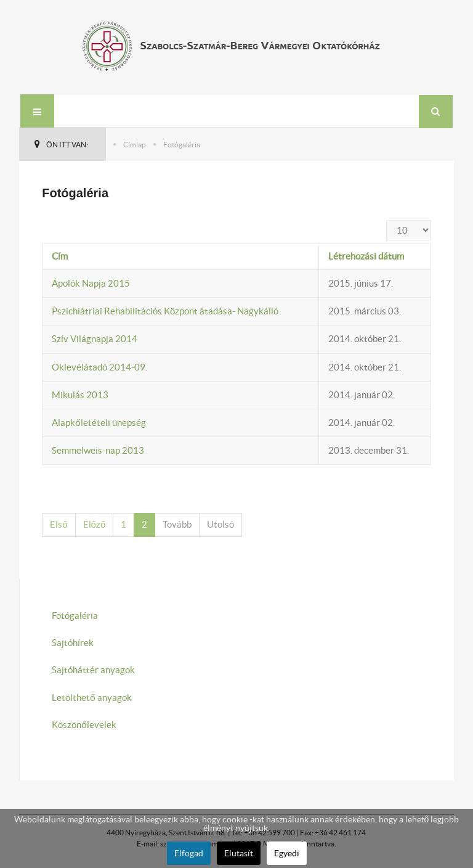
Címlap (135, 145)
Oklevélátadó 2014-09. (99, 367)
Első (59, 524)
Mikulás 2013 (80, 395)
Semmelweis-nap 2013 (98, 450)
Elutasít (239, 853)
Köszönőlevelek (84, 725)
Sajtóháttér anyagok (93, 670)
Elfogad (189, 853)
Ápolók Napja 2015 (91, 283)
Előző (95, 524)
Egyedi (287, 853)
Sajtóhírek (73, 643)
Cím (60, 256)
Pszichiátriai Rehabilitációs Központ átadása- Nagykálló (165, 311)
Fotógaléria (75, 616)
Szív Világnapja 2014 (95, 339)
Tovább (177, 524)
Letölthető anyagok (91, 698)
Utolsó (220, 524)
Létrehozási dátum (366, 256)
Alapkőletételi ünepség (99, 423)
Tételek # (386, 220)
